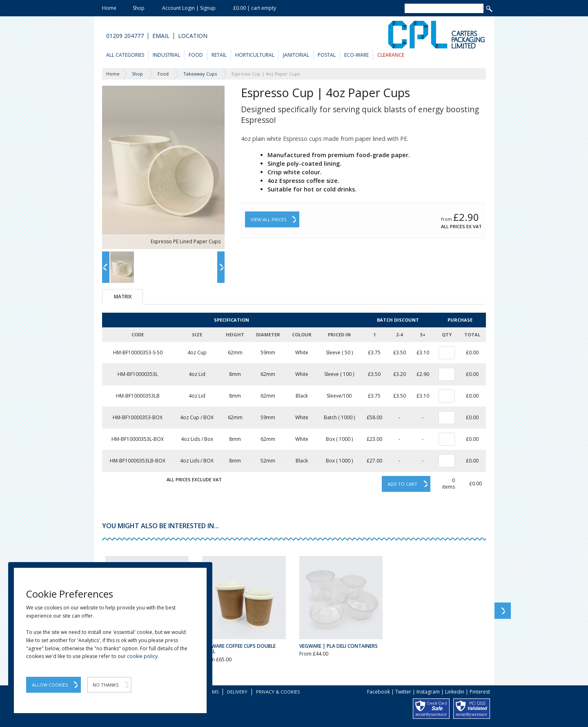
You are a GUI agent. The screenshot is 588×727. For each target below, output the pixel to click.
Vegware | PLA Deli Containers (339, 646)
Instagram (428, 692)
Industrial (166, 55)
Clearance (391, 55)
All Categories (125, 55)
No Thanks (106, 685)
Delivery (237, 692)
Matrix (123, 297)
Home (109, 8)
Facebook (379, 692)
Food (196, 55)
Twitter (403, 692)
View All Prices (268, 219)
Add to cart (402, 484)
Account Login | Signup (189, 8)
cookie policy (142, 656)
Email (161, 36)
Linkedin (455, 692)
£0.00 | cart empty (255, 8)
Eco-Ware (356, 55)
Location (193, 36)
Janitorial (296, 55)
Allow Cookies (50, 685)
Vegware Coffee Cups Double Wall (239, 649)
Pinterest (480, 692)
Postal (327, 55)
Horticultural (255, 55)
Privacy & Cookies (278, 692)
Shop (139, 8)
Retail (219, 55)
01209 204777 (125, 36)
